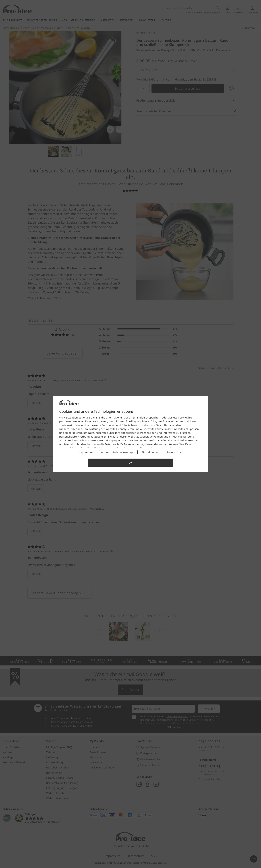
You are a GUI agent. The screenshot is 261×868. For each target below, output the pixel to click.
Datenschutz (175, 452)
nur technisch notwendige (117, 452)
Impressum (86, 452)
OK (130, 463)
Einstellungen (150, 452)
